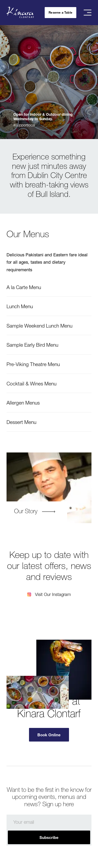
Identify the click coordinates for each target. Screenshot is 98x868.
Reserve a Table (60, 12)
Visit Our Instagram (53, 594)
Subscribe (49, 837)
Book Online (49, 735)
